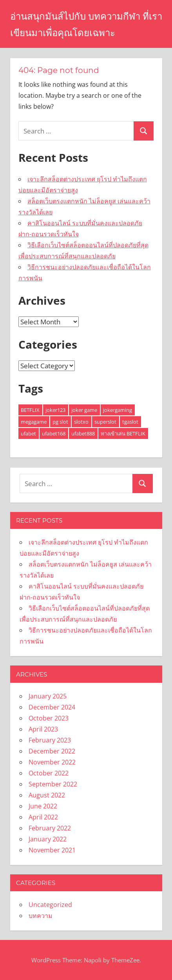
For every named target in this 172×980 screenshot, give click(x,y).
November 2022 (52, 762)
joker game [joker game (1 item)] (84, 410)
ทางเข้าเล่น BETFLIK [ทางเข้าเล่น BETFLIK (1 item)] (123, 433)
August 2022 (47, 795)
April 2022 (43, 817)
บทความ (41, 916)
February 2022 (50, 828)
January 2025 (48, 696)
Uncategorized (50, 905)
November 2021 (52, 850)
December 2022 (52, 751)
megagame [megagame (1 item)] (34, 422)
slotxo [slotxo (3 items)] (81, 422)
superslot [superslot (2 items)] (105, 422)
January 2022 (48, 839)
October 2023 (49, 718)
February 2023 (50, 740)
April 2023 (43, 729)
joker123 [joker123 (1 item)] (55, 410)
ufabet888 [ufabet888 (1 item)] (83, 433)
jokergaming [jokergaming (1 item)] (118, 410)
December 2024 (52, 707)
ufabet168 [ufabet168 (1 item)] (54, 433)
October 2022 (49, 773)
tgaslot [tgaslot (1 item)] (130, 422)
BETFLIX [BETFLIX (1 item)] (30, 410)
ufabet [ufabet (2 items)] (28, 433)
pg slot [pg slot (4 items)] (60, 422)
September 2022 (53, 784)
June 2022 (43, 806)
